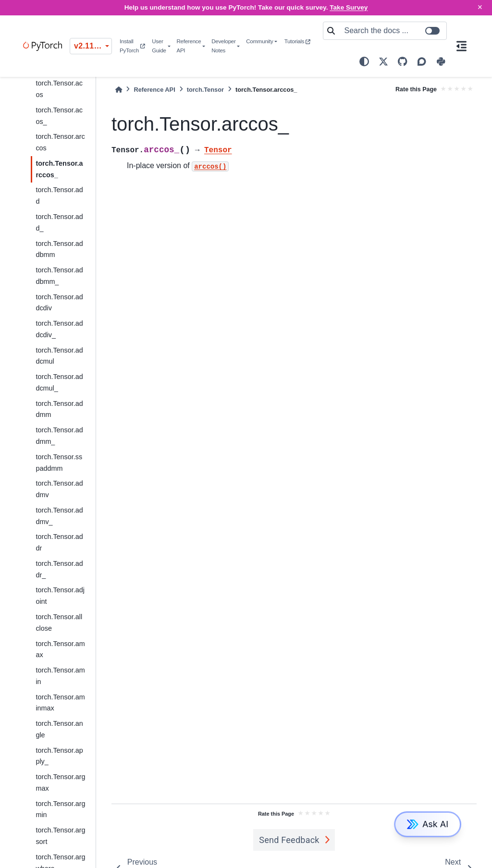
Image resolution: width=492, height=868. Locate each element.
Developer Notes (223, 46)
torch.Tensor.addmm (59, 409)
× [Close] (480, 7)
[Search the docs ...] (393, 31)
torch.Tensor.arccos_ (59, 169)
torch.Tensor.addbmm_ (59, 276)
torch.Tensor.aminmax (60, 703)
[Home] (119, 90)
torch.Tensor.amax (60, 649)
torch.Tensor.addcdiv (59, 303)
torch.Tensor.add (59, 196)
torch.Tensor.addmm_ (59, 436)
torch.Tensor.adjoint (60, 596)
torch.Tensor (205, 90)
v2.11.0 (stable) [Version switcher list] (93, 46)
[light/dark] (364, 61)
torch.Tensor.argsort (60, 836)
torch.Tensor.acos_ (59, 116)
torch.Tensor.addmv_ (59, 516)
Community (259, 41)
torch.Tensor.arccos (60, 142)
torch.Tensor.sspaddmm (59, 463)
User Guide (159, 46)
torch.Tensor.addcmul (59, 356)
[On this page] (462, 46)
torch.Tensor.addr (59, 542)
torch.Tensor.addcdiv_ (59, 329)
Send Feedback (289, 840)
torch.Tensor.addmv (59, 489)
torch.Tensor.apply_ (59, 756)
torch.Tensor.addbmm (59, 249)
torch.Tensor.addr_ (59, 569)
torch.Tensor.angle (59, 729)
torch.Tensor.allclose (59, 623)
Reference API (189, 46)
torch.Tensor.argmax (60, 782)
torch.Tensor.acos (59, 89)
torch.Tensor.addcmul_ (59, 382)
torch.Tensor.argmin (60, 809)
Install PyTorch (132, 46)
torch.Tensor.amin (60, 676)
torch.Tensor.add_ (59, 222)
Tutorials (297, 41)
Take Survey (349, 7)
